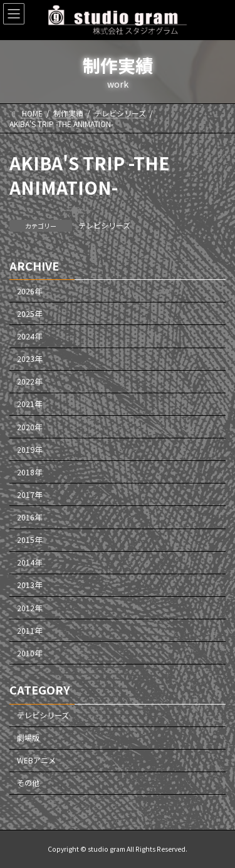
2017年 (29, 495)
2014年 (29, 563)
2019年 (29, 450)
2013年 (29, 586)
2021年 (29, 405)
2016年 (29, 517)
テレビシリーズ (104, 225)
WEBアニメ (36, 761)
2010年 (29, 653)
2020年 (29, 427)
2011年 (29, 631)
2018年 (29, 472)
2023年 (29, 359)
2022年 (29, 382)
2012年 (29, 608)
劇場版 (28, 738)
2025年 (29, 314)
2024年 (29, 336)
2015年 (29, 540)
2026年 (29, 291)
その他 (28, 783)
